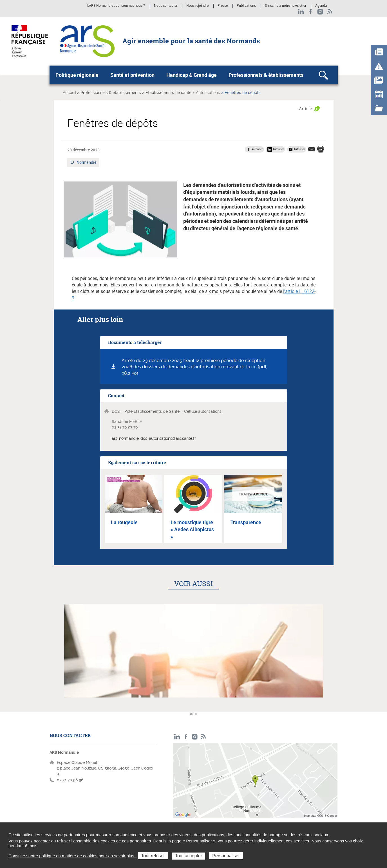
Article (305, 108)
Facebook (311, 12)
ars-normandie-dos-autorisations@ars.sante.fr (154, 438)
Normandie (86, 163)
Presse (223, 6)
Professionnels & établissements (266, 75)
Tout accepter (189, 856)
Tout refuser (153, 856)
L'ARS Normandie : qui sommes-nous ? (116, 6)
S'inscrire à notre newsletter (286, 6)
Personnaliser (226, 856)
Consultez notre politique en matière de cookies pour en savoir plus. (72, 856)
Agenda (321, 6)
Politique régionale (77, 75)
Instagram (320, 12)
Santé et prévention (132, 75)
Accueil (69, 92)
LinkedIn (301, 12)
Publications (246, 6)
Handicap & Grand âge (192, 75)
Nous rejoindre (197, 6)
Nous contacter (166, 6)
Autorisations (208, 92)
